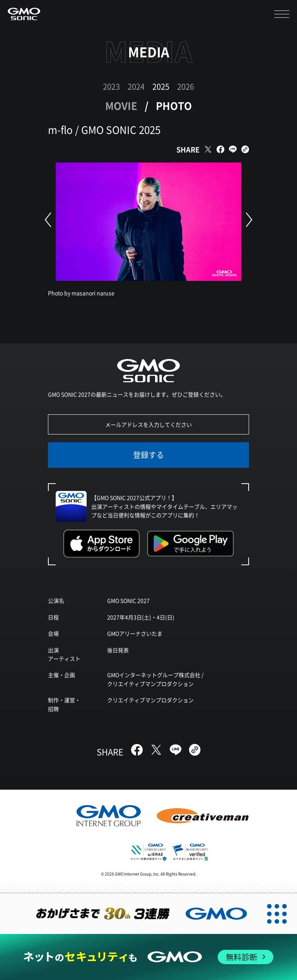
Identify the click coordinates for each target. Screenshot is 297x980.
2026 (186, 86)
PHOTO (174, 105)
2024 (136, 86)
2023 (111, 86)
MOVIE (121, 105)
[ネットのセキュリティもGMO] (148, 957)
